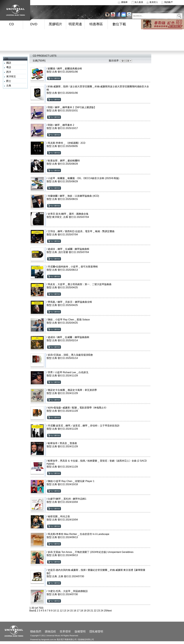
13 (65, 611)
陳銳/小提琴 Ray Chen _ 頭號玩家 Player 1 (71, 481)
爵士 (9, 81)
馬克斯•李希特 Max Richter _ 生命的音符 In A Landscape (79, 534)
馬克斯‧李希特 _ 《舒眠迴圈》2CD (67, 143)
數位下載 (119, 24)
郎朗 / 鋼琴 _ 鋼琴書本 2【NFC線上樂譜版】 (72, 107)
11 (58, 611)
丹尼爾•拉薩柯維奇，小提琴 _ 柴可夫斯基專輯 (73, 267)
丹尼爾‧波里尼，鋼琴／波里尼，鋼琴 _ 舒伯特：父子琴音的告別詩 (84, 426)
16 (75, 611)
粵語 (9, 67)
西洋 (9, 72)
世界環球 (65, 632)
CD (12, 24)
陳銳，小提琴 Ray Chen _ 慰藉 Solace (69, 320)
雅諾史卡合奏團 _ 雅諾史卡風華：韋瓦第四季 (72, 390)
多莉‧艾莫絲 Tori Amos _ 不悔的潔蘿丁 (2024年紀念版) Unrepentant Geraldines (91, 552)
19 (85, 611)
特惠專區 (96, 24)
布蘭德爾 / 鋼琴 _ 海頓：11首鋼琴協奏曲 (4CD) (73, 196)
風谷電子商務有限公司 (67, 640)
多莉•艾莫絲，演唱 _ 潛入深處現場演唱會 (70, 355)
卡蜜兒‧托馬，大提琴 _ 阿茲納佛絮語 (68, 591)
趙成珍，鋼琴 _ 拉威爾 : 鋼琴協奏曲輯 (68, 249)
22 (95, 611)
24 (102, 611)
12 (61, 611)
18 (82, 611)
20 (88, 611)
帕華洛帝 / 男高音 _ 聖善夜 (62, 443)
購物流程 (50, 632)
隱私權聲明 (96, 632)
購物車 (124, 2)
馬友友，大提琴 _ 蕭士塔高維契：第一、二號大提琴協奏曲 (80, 284)
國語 (9, 63)
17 (78, 611)
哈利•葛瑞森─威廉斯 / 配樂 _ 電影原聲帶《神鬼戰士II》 (78, 408)
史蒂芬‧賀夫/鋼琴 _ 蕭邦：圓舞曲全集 (68, 214)
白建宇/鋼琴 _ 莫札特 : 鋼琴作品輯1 (67, 499)
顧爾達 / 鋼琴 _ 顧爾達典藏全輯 (65, 69)
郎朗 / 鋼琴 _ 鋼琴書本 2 (61, 125)
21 (92, 611)
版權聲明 (80, 632)
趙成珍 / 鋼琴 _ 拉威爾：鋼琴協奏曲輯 (68, 337)
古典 (9, 86)
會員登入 (154, 2)
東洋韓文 (11, 76)
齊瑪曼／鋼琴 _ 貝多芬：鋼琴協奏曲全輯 (70, 302)
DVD (34, 24)
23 (99, 611)
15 (71, 611)
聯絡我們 (36, 632)
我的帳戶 (168, 2)
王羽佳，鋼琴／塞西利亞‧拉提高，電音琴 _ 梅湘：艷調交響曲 (81, 231)
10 (55, 611)
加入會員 (139, 2)
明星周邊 (75, 24)
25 (105, 611)
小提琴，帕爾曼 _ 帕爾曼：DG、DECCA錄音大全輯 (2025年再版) (84, 178)
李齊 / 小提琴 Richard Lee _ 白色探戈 (68, 372)
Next (109, 611)
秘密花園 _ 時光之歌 (59, 516)
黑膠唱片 (55, 24)
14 (68, 611)
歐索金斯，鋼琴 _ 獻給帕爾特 (64, 161)
